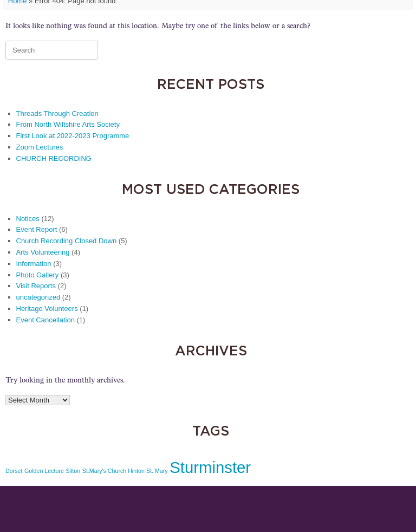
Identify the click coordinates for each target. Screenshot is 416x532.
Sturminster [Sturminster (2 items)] (210, 467)
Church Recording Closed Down (67, 241)
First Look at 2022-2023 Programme (73, 136)
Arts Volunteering (43, 252)
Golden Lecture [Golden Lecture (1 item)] (44, 471)
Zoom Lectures (40, 147)
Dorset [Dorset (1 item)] (14, 471)
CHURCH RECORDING (54, 158)
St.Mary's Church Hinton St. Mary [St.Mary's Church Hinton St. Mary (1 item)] (125, 471)
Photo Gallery (38, 275)
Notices (28, 219)
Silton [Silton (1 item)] (73, 471)
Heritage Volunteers (47, 309)
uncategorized (38, 297)
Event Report (37, 229)
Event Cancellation (45, 320)
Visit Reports (36, 286)
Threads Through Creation (57, 113)
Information (34, 264)
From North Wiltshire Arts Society (68, 124)
